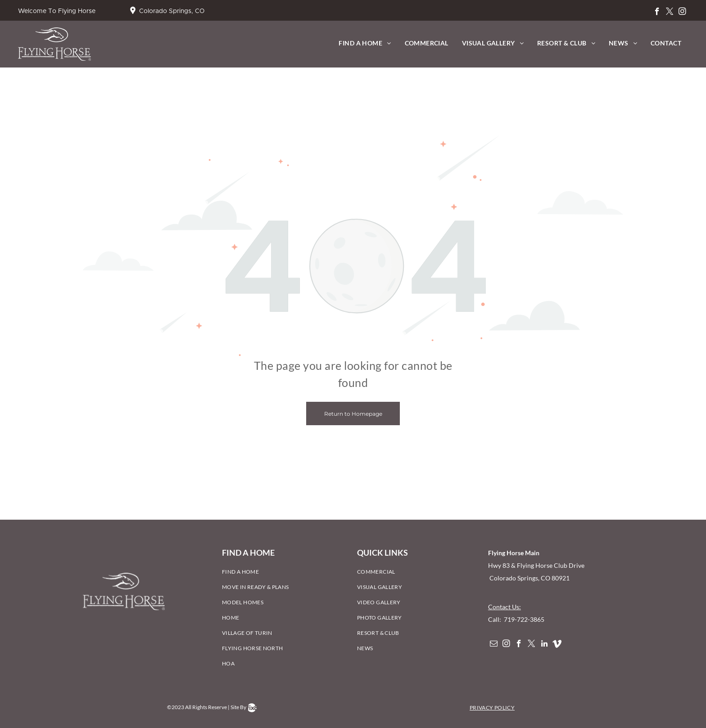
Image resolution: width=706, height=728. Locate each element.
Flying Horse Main (514, 553)
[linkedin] (544, 645)
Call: (495, 619)
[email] (494, 645)
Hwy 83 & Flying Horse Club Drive (537, 565)
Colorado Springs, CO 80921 (529, 578)
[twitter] (670, 13)
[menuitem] (365, 43)
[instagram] (682, 13)
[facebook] (657, 13)
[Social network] (557, 645)
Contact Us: (505, 607)
